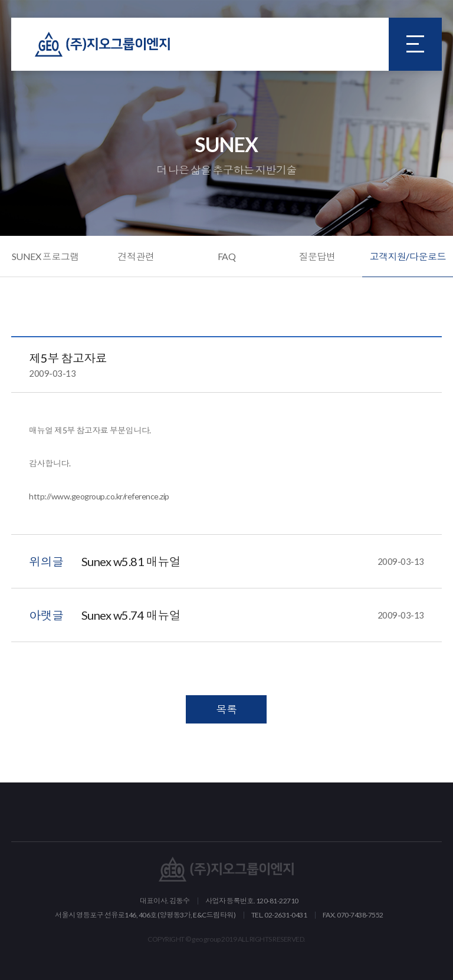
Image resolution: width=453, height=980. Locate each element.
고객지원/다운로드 (408, 256)
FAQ (227, 256)
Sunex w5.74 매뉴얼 (253, 615)
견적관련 (136, 256)
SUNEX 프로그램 (45, 256)
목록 (226, 709)
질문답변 (317, 256)
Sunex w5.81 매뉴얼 (253, 561)
